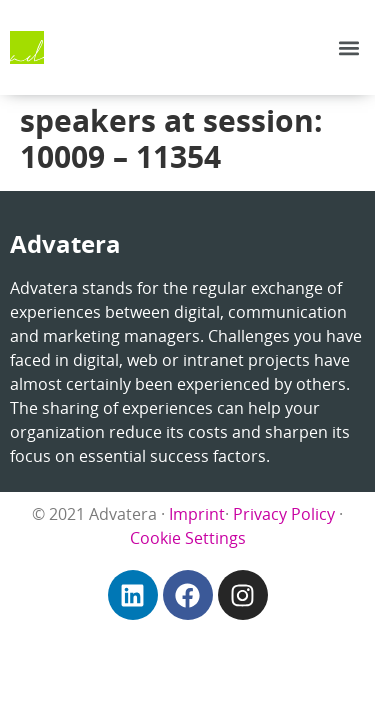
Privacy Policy (284, 514)
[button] (348, 47)
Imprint (197, 514)
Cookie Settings (188, 538)
